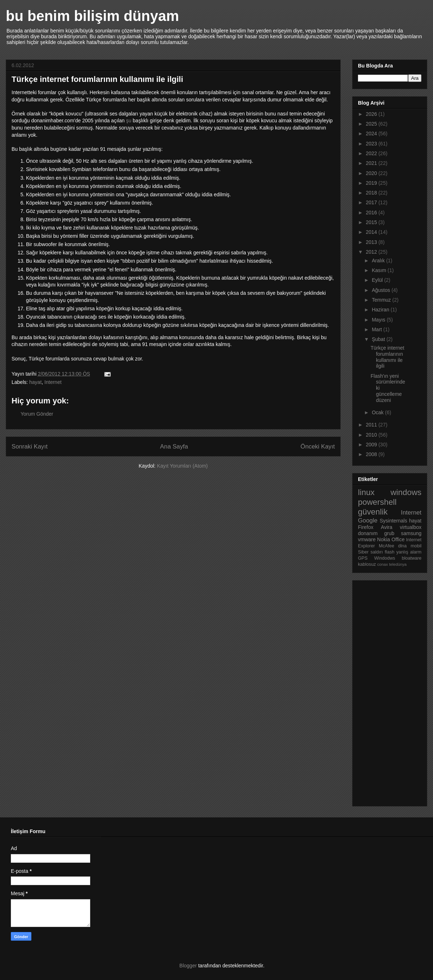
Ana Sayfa (174, 447)
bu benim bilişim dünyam (92, 16)
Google (368, 520)
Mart (377, 329)
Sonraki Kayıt (30, 447)
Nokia (384, 539)
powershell (377, 502)
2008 (372, 454)
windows (406, 492)
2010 (372, 435)
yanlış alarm (409, 552)
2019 (372, 183)
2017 (372, 202)
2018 (372, 193)
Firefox (366, 527)
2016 (372, 213)
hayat (35, 382)
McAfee (387, 546)
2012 (372, 252)
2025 (372, 124)
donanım (368, 533)
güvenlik (373, 512)
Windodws (385, 558)
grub (389, 533)
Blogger (188, 966)
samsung (411, 533)
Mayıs (379, 320)
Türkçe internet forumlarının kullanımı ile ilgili (387, 357)
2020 (372, 173)
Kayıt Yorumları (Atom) (182, 466)
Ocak (378, 412)
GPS (363, 558)
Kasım (380, 270)
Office (398, 539)
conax (382, 564)
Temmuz (382, 300)
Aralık (379, 261)
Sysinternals (393, 521)
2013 (372, 242)
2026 (372, 114)
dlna (402, 546)
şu (129, 121)
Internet (53, 382)
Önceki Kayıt (318, 447)
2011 (372, 425)
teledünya (398, 564)
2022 (372, 153)
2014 (372, 232)
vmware (367, 539)
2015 (372, 222)
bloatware (412, 558)
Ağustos (381, 290)
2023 (372, 144)
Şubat (379, 339)
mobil (416, 546)
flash (390, 552)
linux (366, 492)
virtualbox (411, 527)
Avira (387, 527)
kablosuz (367, 564)
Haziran (381, 310)
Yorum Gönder (37, 414)
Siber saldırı (370, 552)
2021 (372, 163)
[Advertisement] (387, 691)
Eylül (378, 280)
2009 (372, 445)
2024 (372, 134)
